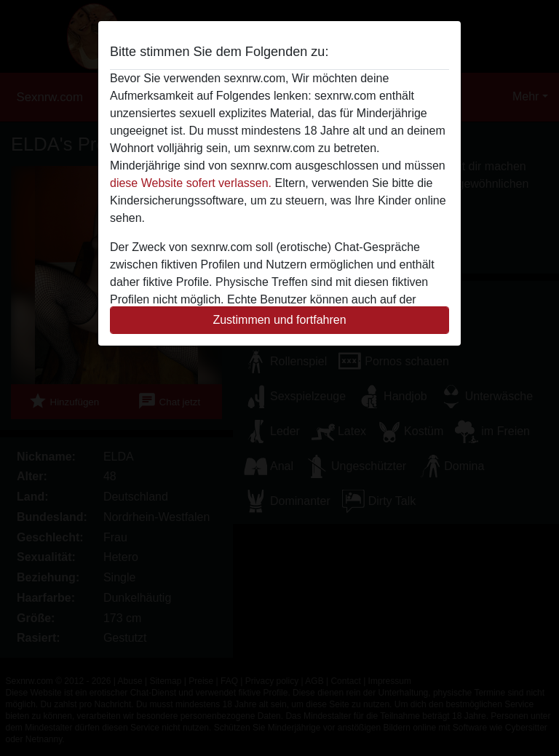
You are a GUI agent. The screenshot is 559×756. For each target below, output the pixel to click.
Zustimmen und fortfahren (279, 320)
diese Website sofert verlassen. (191, 183)
